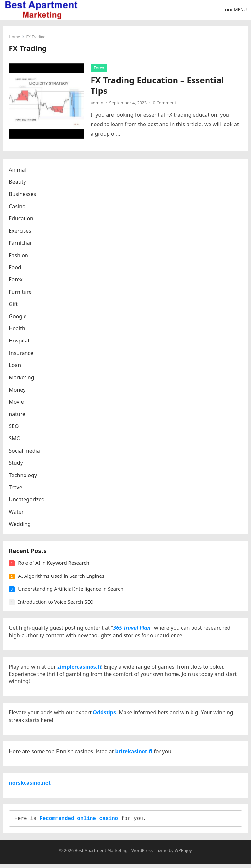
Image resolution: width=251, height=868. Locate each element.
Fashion (19, 256)
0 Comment (165, 103)
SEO (14, 426)
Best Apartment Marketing (101, 854)
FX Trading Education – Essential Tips (158, 85)
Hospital (19, 341)
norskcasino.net (30, 786)
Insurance (21, 353)
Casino (17, 207)
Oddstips (105, 715)
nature (17, 414)
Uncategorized (27, 500)
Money (17, 390)
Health (17, 329)
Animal (18, 170)
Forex (99, 68)
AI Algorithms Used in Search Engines (61, 577)
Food (15, 268)
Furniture (21, 292)
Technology (23, 476)
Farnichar (21, 243)
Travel (17, 488)
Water (17, 512)
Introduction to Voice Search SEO (56, 603)
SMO (15, 439)
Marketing (22, 378)
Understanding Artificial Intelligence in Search (71, 590)
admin (97, 103)
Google (18, 317)
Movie (17, 402)
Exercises (20, 231)
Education (21, 219)
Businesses (23, 194)
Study (16, 463)
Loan (15, 365)
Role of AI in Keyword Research (54, 564)
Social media (25, 451)
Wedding (20, 525)
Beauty (18, 182)
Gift (14, 304)
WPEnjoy (183, 854)
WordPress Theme (150, 854)
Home (15, 37)
